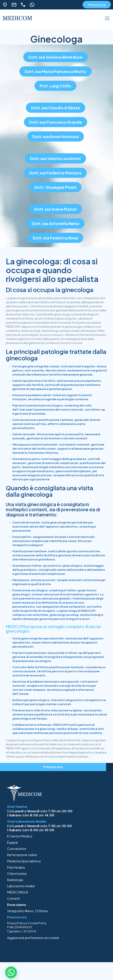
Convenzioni (17, 848)
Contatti (13, 898)
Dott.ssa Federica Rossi (55, 238)
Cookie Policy (37, 923)
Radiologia (15, 880)
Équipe (13, 842)
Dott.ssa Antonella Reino (56, 223)
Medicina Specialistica (24, 861)
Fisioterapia (16, 867)
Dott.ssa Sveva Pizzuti (56, 209)
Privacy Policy (16, 923)
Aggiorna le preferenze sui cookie (33, 938)
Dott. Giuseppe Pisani (55, 187)
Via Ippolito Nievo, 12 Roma (27, 911)
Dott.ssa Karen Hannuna (56, 136)
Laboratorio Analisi (21, 886)
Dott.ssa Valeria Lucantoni (55, 158)
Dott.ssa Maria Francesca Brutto (56, 71)
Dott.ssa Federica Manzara (55, 173)
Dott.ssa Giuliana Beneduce (56, 57)
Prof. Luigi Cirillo (55, 86)
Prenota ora (97, 5)
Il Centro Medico (20, 836)
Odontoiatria (17, 873)
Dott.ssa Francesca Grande (56, 122)
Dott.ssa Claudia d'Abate (56, 108)
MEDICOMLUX (18, 892)
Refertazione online (22, 855)
